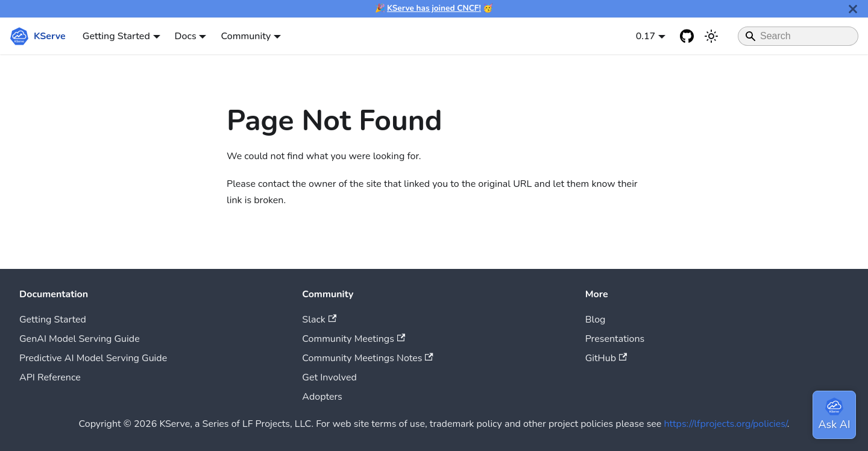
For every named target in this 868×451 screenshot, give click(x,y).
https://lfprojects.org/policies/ (726, 424)
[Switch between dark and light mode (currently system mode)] (711, 36)
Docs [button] (186, 36)
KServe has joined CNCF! (434, 8)
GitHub (606, 358)
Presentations (615, 339)
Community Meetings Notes (367, 358)
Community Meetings (354, 339)
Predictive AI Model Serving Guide (93, 358)
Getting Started (53, 320)
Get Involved (329, 377)
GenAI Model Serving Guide (80, 339)
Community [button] (246, 36)
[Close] (853, 9)
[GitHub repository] (687, 36)
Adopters (322, 397)
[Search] (798, 36)
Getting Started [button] (116, 36)
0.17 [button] (646, 36)
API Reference (50, 377)
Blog (596, 320)
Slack (319, 320)
